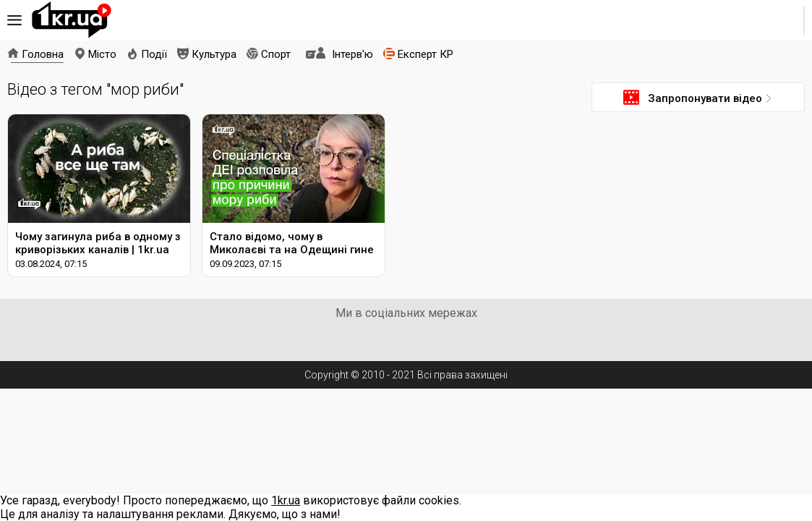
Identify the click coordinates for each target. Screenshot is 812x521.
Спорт (276, 54)
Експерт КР (426, 54)
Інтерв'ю (352, 54)
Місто (102, 54)
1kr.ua (72, 20)
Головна (43, 54)
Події (154, 54)
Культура (214, 54)
